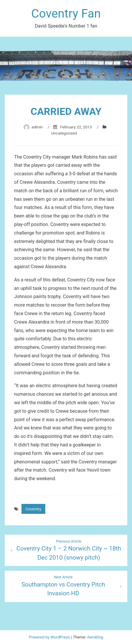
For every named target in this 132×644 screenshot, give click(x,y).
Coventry (33, 509)
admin (37, 127)
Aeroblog (95, 637)
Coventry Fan (66, 13)
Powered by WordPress (50, 637)
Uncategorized (64, 133)
